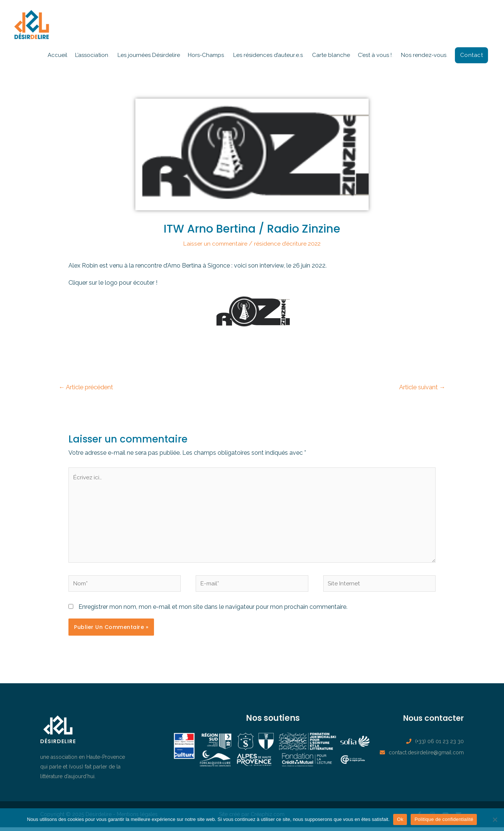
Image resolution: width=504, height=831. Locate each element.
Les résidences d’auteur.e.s (268, 55)
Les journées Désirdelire (149, 55)
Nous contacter (431, 721)
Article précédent (88, 387)
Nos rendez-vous (424, 55)
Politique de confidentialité (444, 819)
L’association (92, 55)
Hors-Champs (206, 55)
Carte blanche (331, 55)
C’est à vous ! (375, 55)
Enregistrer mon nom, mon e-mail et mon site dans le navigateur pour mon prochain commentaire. (213, 611)
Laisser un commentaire (215, 244)
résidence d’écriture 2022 (288, 244)
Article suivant (421, 387)
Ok (400, 819)
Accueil (57, 55)
